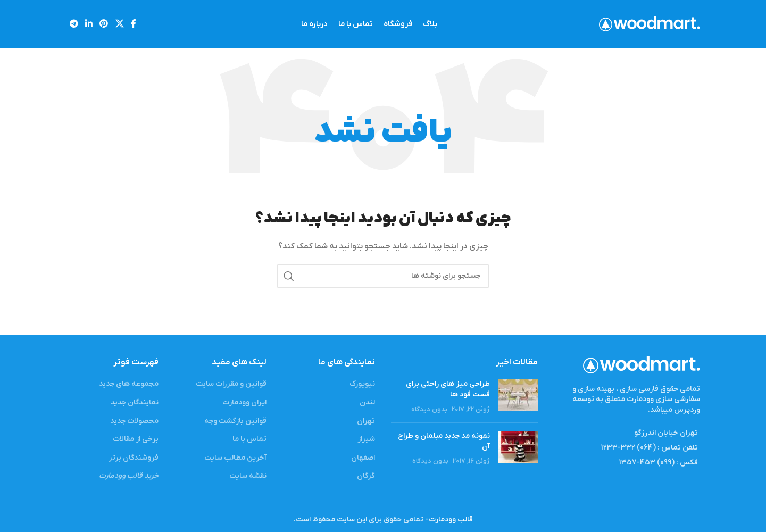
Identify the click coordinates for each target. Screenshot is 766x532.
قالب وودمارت (451, 519)
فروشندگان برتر (134, 458)
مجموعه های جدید (129, 384)
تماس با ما (249, 439)
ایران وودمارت (244, 402)
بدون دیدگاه (429, 410)
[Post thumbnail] (518, 397)
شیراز (366, 439)
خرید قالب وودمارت (129, 476)
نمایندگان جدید (135, 402)
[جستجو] (383, 276)
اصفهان (363, 458)
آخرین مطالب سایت (235, 458)
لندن (367, 402)
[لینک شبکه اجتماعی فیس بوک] (133, 24)
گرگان (366, 476)
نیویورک (362, 384)
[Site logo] (650, 24)
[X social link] (119, 24)
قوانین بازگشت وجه (235, 421)
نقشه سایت (248, 476)
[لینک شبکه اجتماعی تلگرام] (74, 24)
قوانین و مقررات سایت (231, 384)
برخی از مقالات (136, 439)
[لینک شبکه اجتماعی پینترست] (104, 24)
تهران (366, 421)
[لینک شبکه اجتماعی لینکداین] (89, 24)
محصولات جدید (134, 421)
